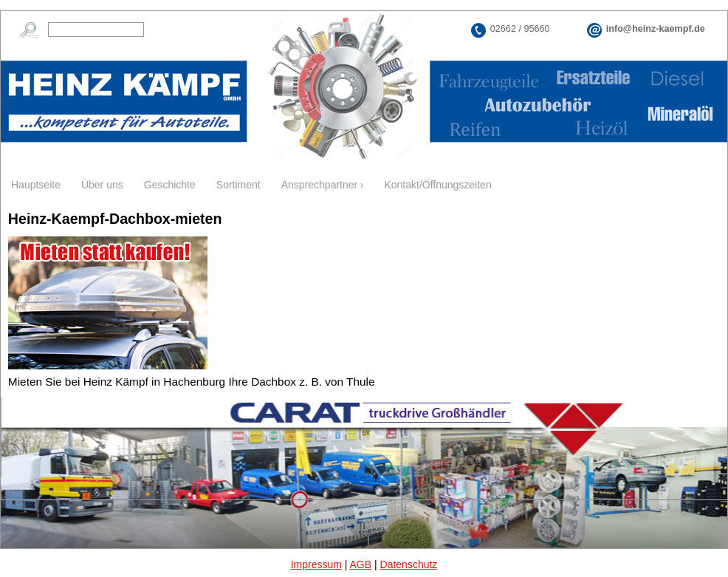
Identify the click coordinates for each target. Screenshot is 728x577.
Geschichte (170, 185)
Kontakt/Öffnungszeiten (437, 185)
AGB (361, 564)
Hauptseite (36, 185)
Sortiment (238, 185)
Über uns (102, 185)
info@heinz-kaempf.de (656, 29)
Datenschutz (409, 564)
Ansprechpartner (320, 185)
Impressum (316, 564)
